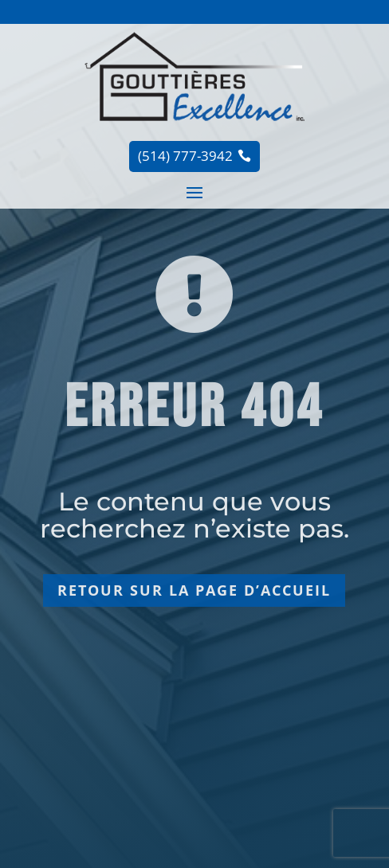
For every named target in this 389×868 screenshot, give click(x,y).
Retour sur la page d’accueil (194, 590)
